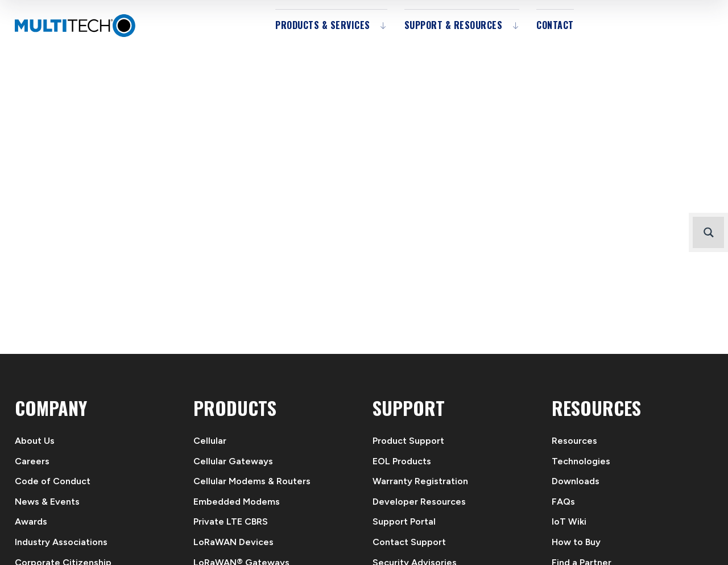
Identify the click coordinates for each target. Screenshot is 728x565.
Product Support (408, 441)
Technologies (581, 461)
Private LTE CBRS (231, 521)
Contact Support (409, 542)
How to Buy (576, 542)
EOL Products (402, 461)
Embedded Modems (237, 502)
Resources (574, 441)
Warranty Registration (420, 481)
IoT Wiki (569, 521)
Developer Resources (419, 502)
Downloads (576, 481)
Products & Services (323, 25)
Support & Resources (454, 25)
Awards (31, 521)
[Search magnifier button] (708, 232)
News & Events (47, 502)
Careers (32, 461)
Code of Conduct (53, 481)
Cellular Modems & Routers (252, 481)
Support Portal (404, 521)
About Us (35, 441)
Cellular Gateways (233, 461)
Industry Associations (61, 542)
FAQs (563, 502)
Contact (555, 25)
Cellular (210, 441)
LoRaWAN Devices (233, 542)
